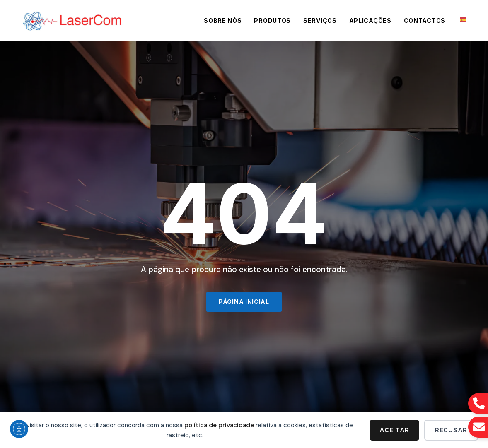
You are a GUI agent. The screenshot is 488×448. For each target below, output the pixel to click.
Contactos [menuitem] (425, 20)
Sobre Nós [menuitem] (223, 20)
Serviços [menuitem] (320, 20)
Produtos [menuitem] (272, 20)
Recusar (451, 430)
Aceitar (394, 430)
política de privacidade (219, 425)
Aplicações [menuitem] (370, 20)
